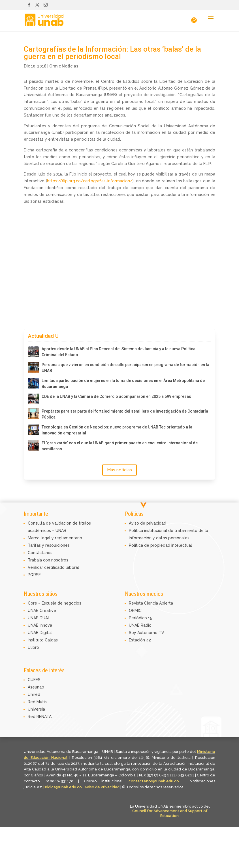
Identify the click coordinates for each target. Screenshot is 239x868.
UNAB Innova (40, 625)
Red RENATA (40, 717)
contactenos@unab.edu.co (154, 781)
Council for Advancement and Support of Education (170, 813)
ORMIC (135, 611)
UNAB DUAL (39, 618)
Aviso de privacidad (148, 523)
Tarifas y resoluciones (49, 545)
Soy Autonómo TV (147, 633)
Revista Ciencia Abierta (151, 603)
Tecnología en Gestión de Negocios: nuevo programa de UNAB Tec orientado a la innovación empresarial (117, 430)
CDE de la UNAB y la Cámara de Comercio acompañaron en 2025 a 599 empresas (116, 396)
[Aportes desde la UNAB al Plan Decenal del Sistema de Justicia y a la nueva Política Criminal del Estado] (33, 351)
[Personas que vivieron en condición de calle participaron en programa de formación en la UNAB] (33, 367)
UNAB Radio (140, 625)
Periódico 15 (141, 618)
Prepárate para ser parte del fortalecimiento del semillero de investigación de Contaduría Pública (125, 414)
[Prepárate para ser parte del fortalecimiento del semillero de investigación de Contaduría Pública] (33, 414)
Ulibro (33, 647)
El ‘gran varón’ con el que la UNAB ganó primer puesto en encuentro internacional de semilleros (120, 446)
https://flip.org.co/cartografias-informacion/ (90, 181)
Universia (36, 709)
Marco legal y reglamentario (55, 538)
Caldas (51, 640)
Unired (34, 694)
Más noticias (119, 470)
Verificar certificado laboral (53, 567)
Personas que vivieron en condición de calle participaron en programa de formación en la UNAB (125, 368)
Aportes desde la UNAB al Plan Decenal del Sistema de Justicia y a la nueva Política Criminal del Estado (119, 352)
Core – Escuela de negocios (55, 603)
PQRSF (34, 575)
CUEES (34, 680)
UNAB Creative (42, 611)
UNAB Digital (40, 633)
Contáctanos (40, 553)
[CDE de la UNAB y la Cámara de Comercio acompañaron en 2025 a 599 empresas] (33, 399)
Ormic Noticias (64, 66)
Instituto (36, 640)
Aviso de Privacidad (102, 787)
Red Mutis (37, 702)
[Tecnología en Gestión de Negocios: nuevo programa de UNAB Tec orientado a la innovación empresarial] (33, 430)
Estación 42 (140, 640)
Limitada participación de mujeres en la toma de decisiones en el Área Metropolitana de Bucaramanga (123, 384)
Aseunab (36, 687)
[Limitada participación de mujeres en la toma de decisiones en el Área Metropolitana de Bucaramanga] (33, 383)
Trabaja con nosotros (48, 560)
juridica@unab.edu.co (62, 787)
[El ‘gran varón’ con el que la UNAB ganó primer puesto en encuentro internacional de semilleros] (33, 445)
